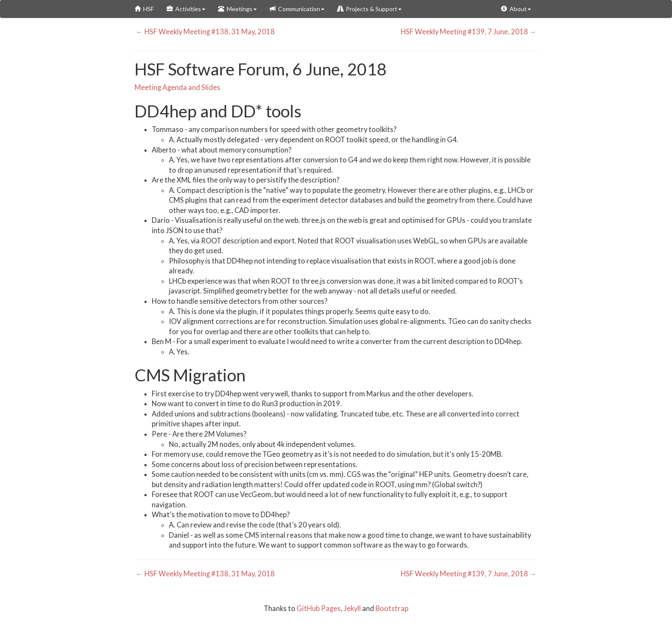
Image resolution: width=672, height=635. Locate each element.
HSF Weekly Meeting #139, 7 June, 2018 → (469, 32)
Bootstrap (392, 608)
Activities (186, 9)
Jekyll (352, 608)
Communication (297, 9)
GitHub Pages (319, 608)
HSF (144, 9)
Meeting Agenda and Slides (177, 87)
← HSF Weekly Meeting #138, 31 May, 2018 (205, 32)
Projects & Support (369, 9)
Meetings (237, 9)
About (516, 9)
